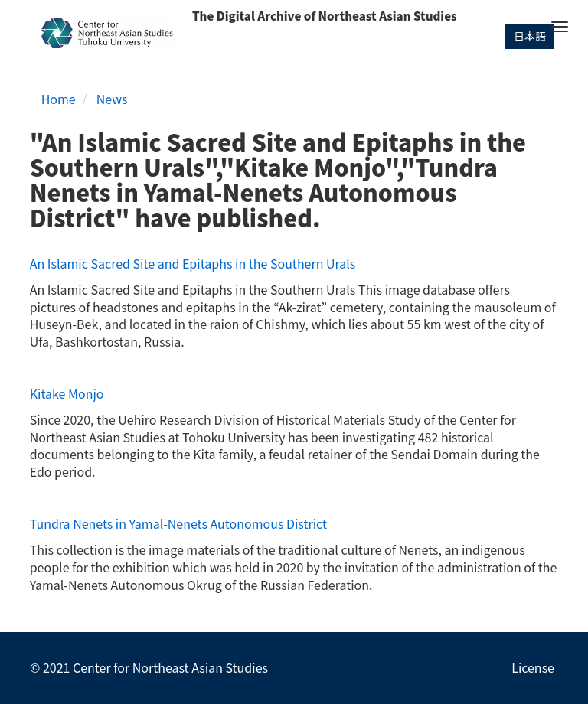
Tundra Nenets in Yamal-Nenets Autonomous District (178, 523)
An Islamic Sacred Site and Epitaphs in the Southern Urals (193, 263)
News (112, 99)
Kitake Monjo (67, 393)
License (533, 667)
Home (59, 99)
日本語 (530, 36)
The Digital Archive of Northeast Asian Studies (325, 16)
